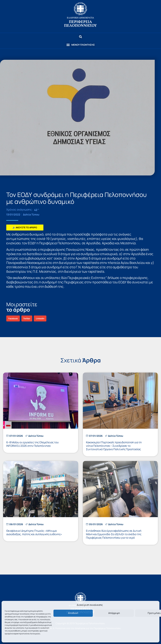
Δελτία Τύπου (31, 215)
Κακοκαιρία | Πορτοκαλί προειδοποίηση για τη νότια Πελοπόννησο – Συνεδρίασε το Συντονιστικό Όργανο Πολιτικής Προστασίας (114, 446)
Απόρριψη (114, 613)
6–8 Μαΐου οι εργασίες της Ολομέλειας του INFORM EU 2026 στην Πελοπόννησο (32, 444)
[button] (80, 45)
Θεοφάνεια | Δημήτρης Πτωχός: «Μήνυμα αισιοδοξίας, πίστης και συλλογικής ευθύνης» (34, 532)
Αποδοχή (73, 613)
